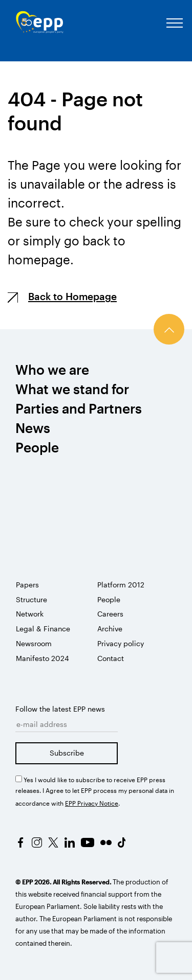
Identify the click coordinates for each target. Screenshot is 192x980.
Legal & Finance (43, 629)
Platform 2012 (121, 585)
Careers (110, 614)
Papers (27, 585)
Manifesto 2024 (42, 658)
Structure (31, 599)
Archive (110, 629)
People (109, 599)
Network (30, 614)
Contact (111, 658)
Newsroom (34, 643)
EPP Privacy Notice (92, 803)
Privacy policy (121, 643)
